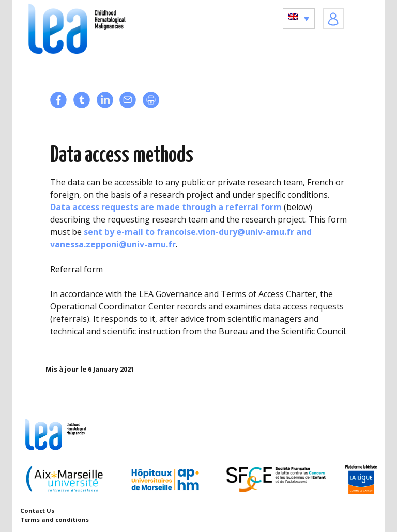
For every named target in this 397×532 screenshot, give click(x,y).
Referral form (77, 269)
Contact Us (37, 511)
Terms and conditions (55, 519)
